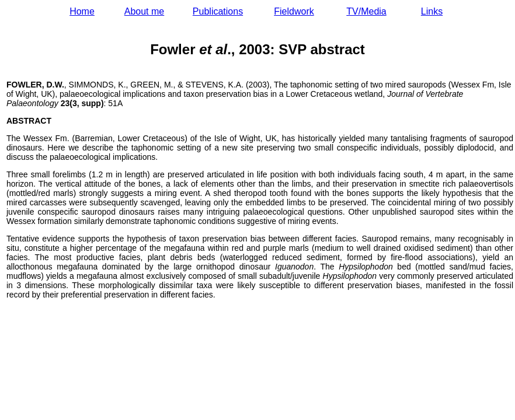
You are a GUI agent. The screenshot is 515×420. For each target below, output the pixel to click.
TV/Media (366, 11)
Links (432, 11)
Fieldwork (294, 11)
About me (144, 11)
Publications (218, 11)
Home (82, 11)
